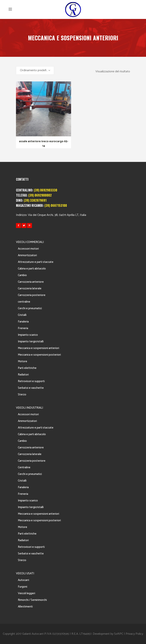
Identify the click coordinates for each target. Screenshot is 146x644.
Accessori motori (28, 249)
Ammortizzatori (27, 255)
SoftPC (119, 634)
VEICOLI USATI (25, 573)
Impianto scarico (28, 335)
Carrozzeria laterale (30, 288)
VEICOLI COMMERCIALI (30, 242)
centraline (24, 302)
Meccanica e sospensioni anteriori (38, 348)
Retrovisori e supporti (31, 381)
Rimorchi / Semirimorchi (32, 600)
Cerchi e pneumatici (30, 308)
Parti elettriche (27, 368)
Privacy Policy (134, 634)
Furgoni (23, 587)
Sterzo (22, 395)
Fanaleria (23, 322)
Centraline (24, 467)
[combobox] (35, 70)
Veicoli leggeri (27, 593)
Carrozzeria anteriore (31, 282)
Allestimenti (25, 607)
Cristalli (22, 315)
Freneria (23, 328)
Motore (23, 361)
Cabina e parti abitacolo (32, 269)
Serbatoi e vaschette (31, 388)
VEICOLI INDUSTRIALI (29, 408)
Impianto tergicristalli (31, 342)
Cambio (22, 275)
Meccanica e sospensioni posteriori (39, 355)
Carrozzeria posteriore (32, 295)
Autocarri (23, 580)
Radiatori (23, 375)
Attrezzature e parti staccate (36, 262)
